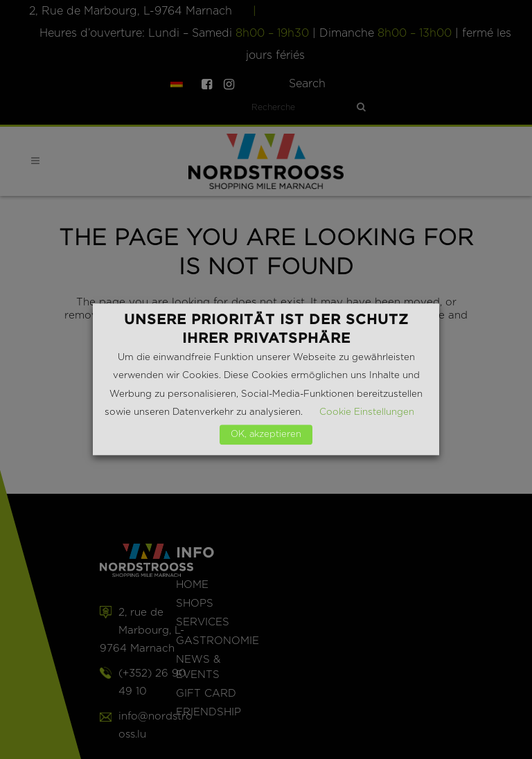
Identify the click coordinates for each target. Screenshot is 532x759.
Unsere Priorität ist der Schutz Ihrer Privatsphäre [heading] (266, 329)
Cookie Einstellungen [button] (367, 413)
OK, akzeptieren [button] (266, 435)
